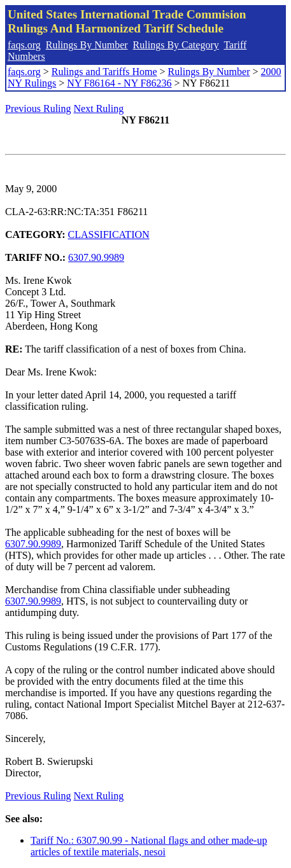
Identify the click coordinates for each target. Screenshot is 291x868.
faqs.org (24, 45)
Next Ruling (99, 108)
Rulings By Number (87, 45)
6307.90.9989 (96, 257)
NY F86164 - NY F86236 (119, 83)
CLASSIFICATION (109, 234)
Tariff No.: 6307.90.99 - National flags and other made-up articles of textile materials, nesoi (149, 846)
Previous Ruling (38, 108)
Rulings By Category (176, 45)
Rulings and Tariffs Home (104, 72)
